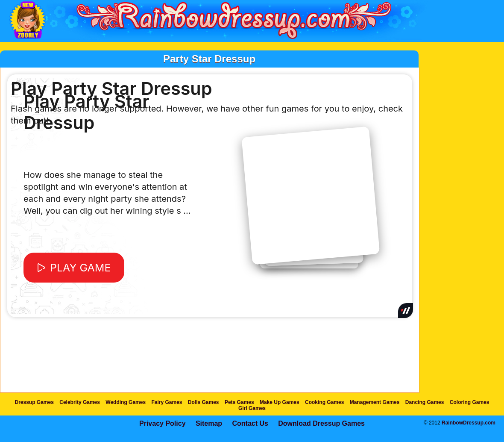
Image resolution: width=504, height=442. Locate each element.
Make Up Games (280, 402)
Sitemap (209, 423)
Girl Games (252, 408)
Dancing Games (425, 402)
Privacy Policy (163, 423)
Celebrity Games (80, 402)
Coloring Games (470, 402)
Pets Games (239, 402)
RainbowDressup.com (469, 423)
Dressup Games (34, 402)
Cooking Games (324, 402)
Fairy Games (167, 402)
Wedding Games (126, 402)
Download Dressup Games (321, 423)
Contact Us (250, 423)
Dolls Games (204, 402)
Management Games (375, 402)
